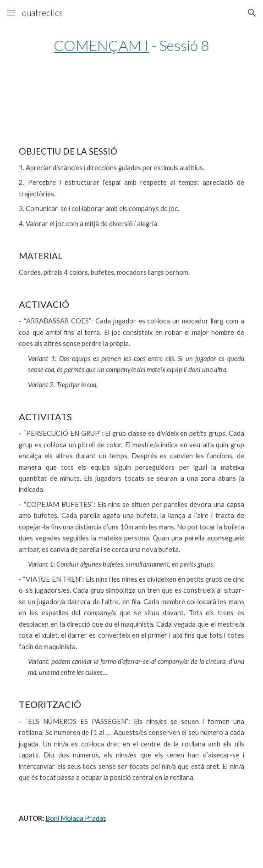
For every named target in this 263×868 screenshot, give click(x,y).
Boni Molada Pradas (76, 818)
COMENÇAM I (101, 45)
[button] (11, 13)
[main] (131, 45)
